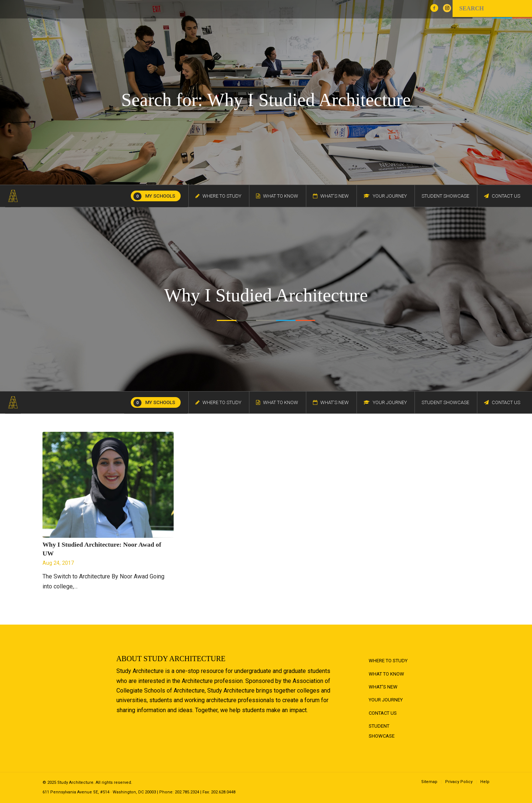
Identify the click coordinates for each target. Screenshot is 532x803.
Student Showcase (382, 731)
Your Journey (386, 700)
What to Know (386, 674)
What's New (383, 687)
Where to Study (388, 661)
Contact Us (383, 713)
